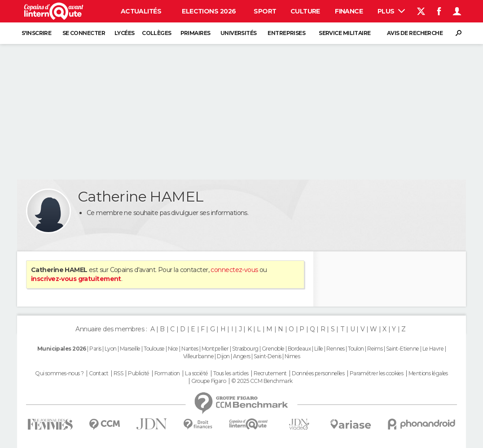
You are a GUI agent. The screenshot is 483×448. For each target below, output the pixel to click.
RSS (118, 373)
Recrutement (270, 373)
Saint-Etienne (403, 349)
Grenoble (273, 349)
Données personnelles (318, 373)
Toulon (356, 349)
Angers (242, 356)
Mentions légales (428, 373)
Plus (391, 11)
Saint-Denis (268, 356)
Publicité (138, 373)
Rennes (336, 349)
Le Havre (433, 349)
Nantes (190, 349)
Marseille (130, 349)
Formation (167, 373)
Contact (99, 373)
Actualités (141, 11)
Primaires (195, 33)
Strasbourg (245, 349)
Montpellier (215, 349)
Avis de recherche (415, 33)
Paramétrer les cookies (377, 373)
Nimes (292, 356)
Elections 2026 (209, 11)
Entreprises (286, 33)
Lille (319, 349)
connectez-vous (234, 270)
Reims (375, 349)
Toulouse (154, 349)
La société (196, 373)
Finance (349, 11)
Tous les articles (231, 373)
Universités (239, 33)
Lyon (111, 349)
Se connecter (84, 33)
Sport (265, 11)
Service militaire (345, 33)
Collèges (157, 33)
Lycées (125, 33)
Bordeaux (299, 349)
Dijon (223, 356)
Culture (305, 11)
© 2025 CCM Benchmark (262, 381)
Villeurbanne (198, 356)
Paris (95, 349)
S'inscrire (36, 33)
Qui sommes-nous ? (59, 373)
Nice (173, 349)
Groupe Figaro (209, 381)
